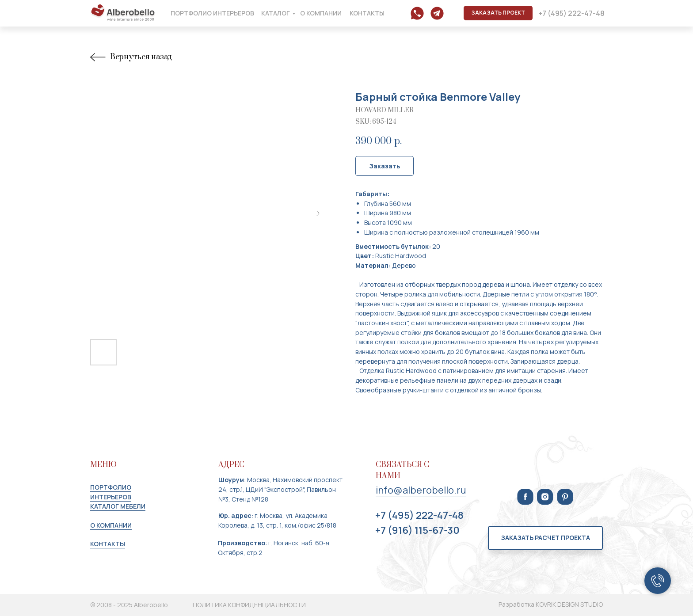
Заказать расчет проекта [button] (545, 538)
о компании (321, 13)
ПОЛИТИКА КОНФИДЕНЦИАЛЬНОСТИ (249, 605)
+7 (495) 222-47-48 (571, 13)
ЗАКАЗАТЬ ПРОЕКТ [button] (498, 13)
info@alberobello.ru (421, 490)
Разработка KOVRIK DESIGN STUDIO (551, 604)
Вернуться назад (131, 57)
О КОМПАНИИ (111, 525)
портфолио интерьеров (212, 13)
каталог (276, 13)
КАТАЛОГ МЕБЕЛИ (118, 506)
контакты (367, 13)
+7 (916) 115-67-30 (417, 530)
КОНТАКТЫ (108, 544)
